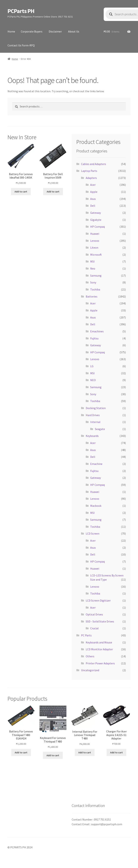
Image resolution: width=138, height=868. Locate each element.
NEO (93, 380)
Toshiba (95, 289)
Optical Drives (94, 614)
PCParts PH (21, 11)
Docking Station (96, 408)
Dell (93, 206)
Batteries (92, 296)
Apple (94, 192)
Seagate (100, 429)
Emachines (97, 331)
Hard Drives (93, 415)
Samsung (96, 275)
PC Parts (86, 635)
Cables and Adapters (94, 164)
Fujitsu (94, 338)
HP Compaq (97, 227)
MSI (92, 261)
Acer (93, 185)
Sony (93, 282)
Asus (93, 199)
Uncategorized (90, 670)
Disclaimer (55, 31)
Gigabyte (96, 220)
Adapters (91, 178)
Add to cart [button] (21, 192)
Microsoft (96, 255)
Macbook (96, 506)
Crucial (94, 628)
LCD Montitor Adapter (99, 649)
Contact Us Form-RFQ (21, 45)
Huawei (95, 234)
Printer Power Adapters (100, 663)
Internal (95, 422)
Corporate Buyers (32, 31)
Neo (93, 268)
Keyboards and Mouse (99, 642)
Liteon (94, 248)
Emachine (96, 464)
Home (11, 31)
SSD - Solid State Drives (100, 621)
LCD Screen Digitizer (98, 600)
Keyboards (92, 436)
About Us (74, 31)
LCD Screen (93, 533)
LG (92, 366)
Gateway (96, 213)
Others (90, 656)
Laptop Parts (89, 171)
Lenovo (95, 241)
